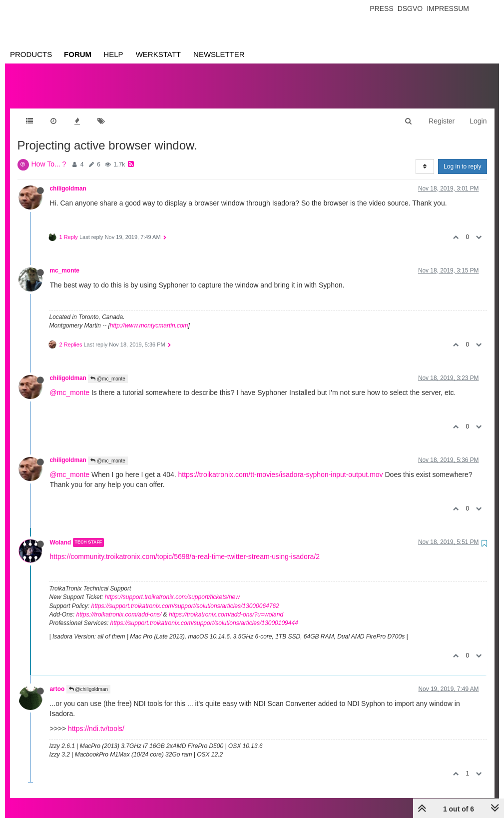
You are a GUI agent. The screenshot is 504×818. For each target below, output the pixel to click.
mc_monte (65, 260)
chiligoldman (68, 178)
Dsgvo (410, 8)
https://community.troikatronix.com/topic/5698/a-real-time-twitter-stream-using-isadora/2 (185, 546)
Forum (78, 54)
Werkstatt (158, 54)
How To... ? (49, 154)
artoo (57, 679)
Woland (61, 532)
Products (31, 54)
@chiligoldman (89, 679)
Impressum (448, 8)
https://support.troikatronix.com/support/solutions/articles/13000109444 (204, 613)
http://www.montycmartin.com (149, 315)
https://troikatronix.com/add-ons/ (119, 604)
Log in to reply (462, 156)
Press (381, 8)
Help (113, 54)
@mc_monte (108, 369)
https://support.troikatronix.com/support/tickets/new (172, 587)
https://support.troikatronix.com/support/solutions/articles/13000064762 (185, 596)
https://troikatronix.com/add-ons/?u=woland (226, 604)
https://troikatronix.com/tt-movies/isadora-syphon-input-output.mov (281, 464)
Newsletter (219, 54)
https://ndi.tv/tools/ (96, 718)
